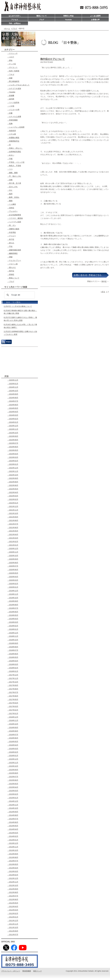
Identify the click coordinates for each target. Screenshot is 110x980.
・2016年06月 (13, 738)
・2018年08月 (13, 647)
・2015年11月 (13, 763)
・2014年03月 (13, 833)
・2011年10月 (13, 927)
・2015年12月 (13, 759)
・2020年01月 (13, 587)
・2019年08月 (13, 605)
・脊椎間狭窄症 (13, 141)
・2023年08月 (13, 440)
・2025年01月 (13, 384)
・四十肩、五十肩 (14, 183)
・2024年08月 (13, 398)
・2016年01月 (13, 756)
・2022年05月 (13, 489)
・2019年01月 (13, 629)
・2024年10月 (13, 391)
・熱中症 (11, 271)
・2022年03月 (13, 496)
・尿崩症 (11, 274)
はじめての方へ (15, 16)
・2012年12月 (13, 878)
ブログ (42, 20)
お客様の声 (95, 20)
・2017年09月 (13, 685)
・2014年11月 (13, 805)
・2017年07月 (13, 692)
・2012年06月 (13, 899)
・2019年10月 (13, 598)
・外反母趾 (12, 232)
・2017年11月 (13, 678)
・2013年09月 (13, 854)
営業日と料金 (68, 16)
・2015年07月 (13, 777)
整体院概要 (27, 971)
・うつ (10, 169)
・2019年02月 (13, 626)
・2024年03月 (13, 415)
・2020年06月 (13, 570)
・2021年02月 (13, 542)
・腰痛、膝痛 (12, 173)
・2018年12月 (13, 633)
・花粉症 (11, 208)
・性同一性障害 (13, 71)
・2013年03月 (13, 871)
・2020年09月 (13, 559)
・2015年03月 (13, 791)
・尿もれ (11, 243)
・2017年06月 (13, 696)
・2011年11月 (13, 924)
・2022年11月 (13, 471)
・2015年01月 (13, 798)
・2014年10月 (13, 808)
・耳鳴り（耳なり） (15, 148)
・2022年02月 (13, 499)
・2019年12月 (13, 591)
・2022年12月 (13, 468)
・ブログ (11, 281)
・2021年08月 (13, 520)
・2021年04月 (13, 534)
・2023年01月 (13, 464)
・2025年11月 (13, 380)
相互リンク (38, 971)
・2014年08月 (13, 815)
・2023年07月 (13, 443)
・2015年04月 (13, 787)
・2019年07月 (13, 608)
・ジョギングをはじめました (18, 85)
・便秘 (10, 257)
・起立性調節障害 (14, 215)
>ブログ (14, 29)
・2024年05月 (13, 408)
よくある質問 (95, 16)
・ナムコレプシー (14, 260)
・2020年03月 (13, 580)
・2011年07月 (13, 935)
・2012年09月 (13, 889)
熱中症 (104, 281)
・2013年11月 (13, 847)
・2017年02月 (13, 710)
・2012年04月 (13, 907)
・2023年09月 (13, 436)
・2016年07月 (13, 735)
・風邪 (10, 194)
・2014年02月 (13, 836)
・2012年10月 (13, 885)
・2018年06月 (13, 654)
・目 (9, 145)
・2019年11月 (13, 594)
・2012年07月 (13, 896)
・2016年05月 (13, 742)
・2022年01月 (13, 503)
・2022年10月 (13, 475)
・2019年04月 (13, 619)
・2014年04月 (13, 829)
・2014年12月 (13, 801)
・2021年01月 (13, 545)
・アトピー (12, 236)
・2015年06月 (13, 780)
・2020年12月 (13, 548)
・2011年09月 (13, 931)
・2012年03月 (13, 910)
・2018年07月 (13, 650)
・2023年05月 (13, 450)
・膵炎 (10, 60)
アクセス (15, 20)
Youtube (68, 20)
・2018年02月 (13, 668)
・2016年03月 (13, 749)
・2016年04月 (13, 745)
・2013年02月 (13, 875)
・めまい (11, 155)
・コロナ (11, 57)
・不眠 (10, 159)
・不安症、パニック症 (16, 162)
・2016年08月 (13, 731)
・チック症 (12, 64)
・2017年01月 (13, 713)
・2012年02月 (13, 913)
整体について (42, 16)
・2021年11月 (13, 510)
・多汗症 (11, 239)
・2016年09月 (13, 728)
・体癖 (10, 78)
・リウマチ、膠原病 (15, 218)
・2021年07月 (13, 524)
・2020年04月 (13, 577)
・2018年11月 (13, 636)
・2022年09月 (13, 478)
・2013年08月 (13, 857)
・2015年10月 (13, 766)
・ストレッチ (12, 53)
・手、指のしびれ (14, 176)
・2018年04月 (13, 661)
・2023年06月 (13, 447)
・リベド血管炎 (13, 102)
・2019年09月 (13, 601)
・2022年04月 (13, 492)
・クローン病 (12, 264)
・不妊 (10, 246)
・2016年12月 (13, 717)
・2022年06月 (13, 485)
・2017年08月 (13, 689)
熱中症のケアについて (53, 59)
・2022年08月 (13, 482)
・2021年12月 (13, 506)
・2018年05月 (13, 657)
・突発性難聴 (12, 120)
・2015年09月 (13, 770)
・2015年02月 (13, 794)
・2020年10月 (13, 556)
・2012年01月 (13, 917)
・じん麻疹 (12, 204)
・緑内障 (11, 99)
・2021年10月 (13, 513)
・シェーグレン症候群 (16, 127)
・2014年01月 (13, 840)
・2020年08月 (13, 563)
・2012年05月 (13, 903)
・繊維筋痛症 (12, 253)
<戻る (103, 292)
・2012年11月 (13, 882)
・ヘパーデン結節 (14, 222)
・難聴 (10, 201)
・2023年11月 (13, 429)
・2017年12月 (13, 675)
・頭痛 (10, 180)
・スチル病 (12, 134)
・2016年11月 (13, 720)
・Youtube (11, 92)
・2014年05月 (13, 826)
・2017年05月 (13, 699)
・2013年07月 (13, 861)
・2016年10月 (13, 724)
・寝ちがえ (12, 267)
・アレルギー (12, 211)
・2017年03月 (13, 706)
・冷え (10, 190)
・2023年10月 (13, 433)
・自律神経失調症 (14, 152)
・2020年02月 (13, 584)
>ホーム (7, 29)
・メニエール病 (13, 110)
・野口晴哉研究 (13, 81)
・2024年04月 (13, 412)
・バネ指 (11, 106)
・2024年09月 (13, 394)
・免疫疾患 (12, 131)
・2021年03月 (13, 538)
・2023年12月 (13, 426)
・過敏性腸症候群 (14, 250)
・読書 (10, 113)
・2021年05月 (13, 531)
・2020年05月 (13, 573)
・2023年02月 (13, 461)
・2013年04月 (13, 868)
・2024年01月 (13, 422)
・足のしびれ (12, 187)
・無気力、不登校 (14, 166)
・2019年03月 (13, 622)
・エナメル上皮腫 (14, 116)
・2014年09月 (13, 812)
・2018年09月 (13, 643)
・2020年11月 (13, 552)
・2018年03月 (13, 664)
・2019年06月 (13, 612)
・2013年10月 (13, 850)
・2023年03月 (13, 457)
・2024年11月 (13, 387)
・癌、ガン (12, 225)
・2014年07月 (13, 819)
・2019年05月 (13, 615)
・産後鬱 (11, 96)
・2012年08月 (13, 892)
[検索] (19, 295)
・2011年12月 (13, 921)
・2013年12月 (13, 843)
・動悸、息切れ (13, 197)
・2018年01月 (13, 671)
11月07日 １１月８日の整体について (18, 306)
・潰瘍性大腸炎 (13, 229)
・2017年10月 (13, 682)
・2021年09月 (13, 517)
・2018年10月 (13, 640)
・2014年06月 (13, 822)
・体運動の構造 (13, 138)
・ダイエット (12, 67)
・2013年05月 (13, 864)
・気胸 (10, 124)
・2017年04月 (13, 703)
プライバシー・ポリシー (11, 971)
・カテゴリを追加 (14, 88)
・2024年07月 (13, 401)
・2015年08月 (13, 773)
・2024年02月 (13, 419)
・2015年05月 (13, 784)
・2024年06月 (13, 405)
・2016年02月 (13, 752)
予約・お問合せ (15, 23)
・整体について (13, 278)
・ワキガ (11, 74)
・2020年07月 (13, 566)
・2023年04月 (13, 454)
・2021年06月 (13, 528)
